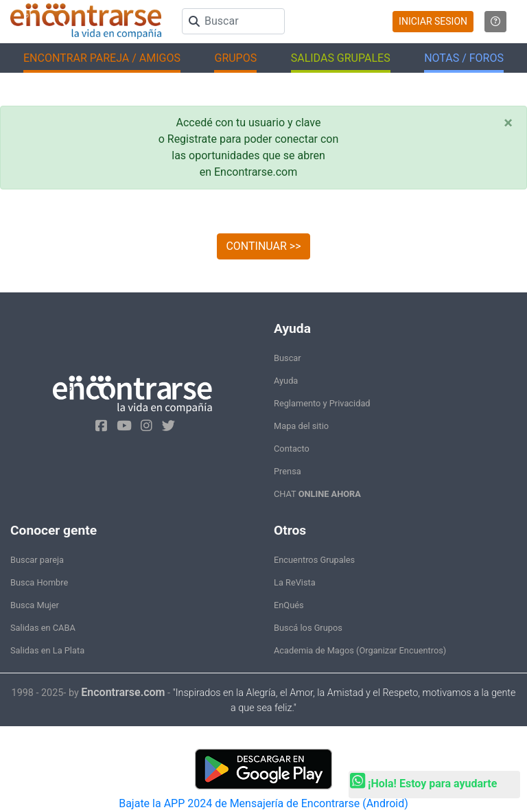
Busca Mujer (35, 605)
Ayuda (286, 381)
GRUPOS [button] (235, 58)
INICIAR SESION (433, 21)
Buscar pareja (37, 560)
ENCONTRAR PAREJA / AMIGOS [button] (102, 58)
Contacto (292, 449)
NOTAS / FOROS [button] (464, 58)
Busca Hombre (39, 582)
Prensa (288, 471)
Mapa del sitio (301, 426)
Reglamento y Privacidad (322, 403)
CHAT (317, 494)
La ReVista (295, 582)
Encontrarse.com (123, 692)
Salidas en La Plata (47, 650)
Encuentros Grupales (314, 560)
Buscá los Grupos (308, 628)
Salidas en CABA (43, 628)
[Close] (508, 123)
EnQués (289, 605)
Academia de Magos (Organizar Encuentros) (360, 650)
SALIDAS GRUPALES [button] (341, 58)
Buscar (288, 358)
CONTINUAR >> (263, 246)
